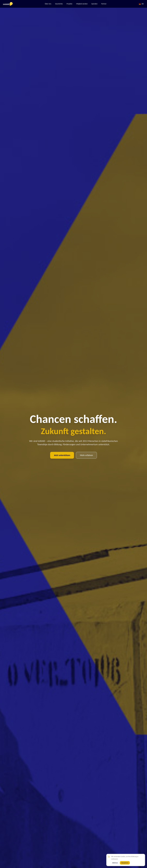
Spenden (94, 4)
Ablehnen (115, 863)
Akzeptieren (125, 863)
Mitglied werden (82, 4)
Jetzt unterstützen (62, 455)
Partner (104, 4)
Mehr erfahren (86, 455)
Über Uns (48, 4)
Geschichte (59, 4)
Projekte (69, 4)
